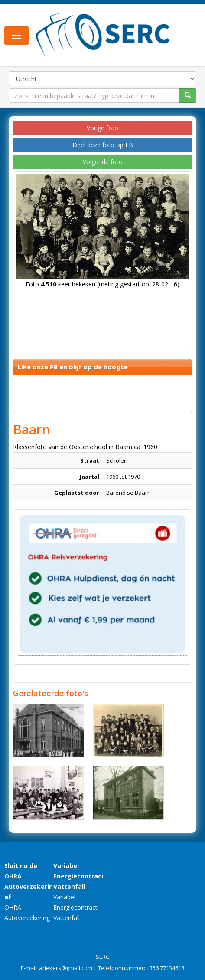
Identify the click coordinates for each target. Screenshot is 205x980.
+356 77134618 (165, 968)
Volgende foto (103, 162)
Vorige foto (102, 128)
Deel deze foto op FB (103, 145)
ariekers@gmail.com (66, 968)
